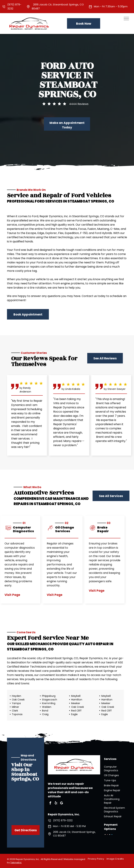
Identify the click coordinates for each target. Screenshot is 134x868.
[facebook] (50, 804)
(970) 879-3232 (63, 820)
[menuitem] (97, 859)
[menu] (126, 19)
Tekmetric (16, 862)
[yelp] (56, 804)
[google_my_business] (61, 804)
